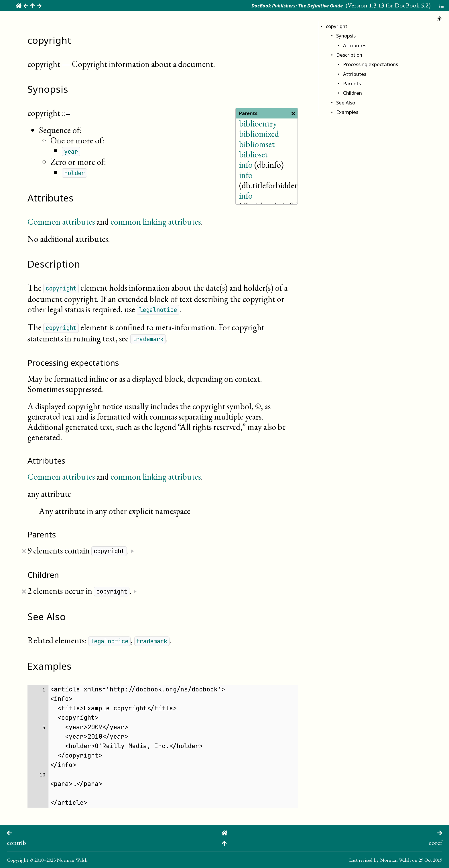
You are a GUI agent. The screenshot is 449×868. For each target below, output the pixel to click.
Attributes (355, 45)
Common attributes (61, 222)
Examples (347, 112)
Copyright (18, 860)
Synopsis (346, 36)
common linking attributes (156, 222)
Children (352, 93)
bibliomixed (259, 134)
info (246, 165)
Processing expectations (371, 64)
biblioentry (258, 123)
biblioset (253, 154)
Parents (352, 83)
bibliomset (257, 144)
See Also (346, 103)
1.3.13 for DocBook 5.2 (399, 5)
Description (349, 55)
